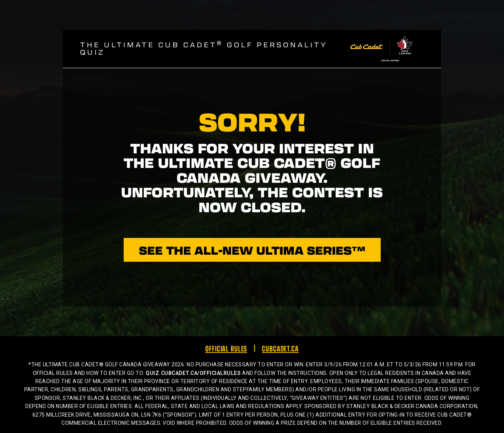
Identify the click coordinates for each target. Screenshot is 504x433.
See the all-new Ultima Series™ (252, 250)
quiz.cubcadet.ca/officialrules (193, 373)
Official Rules (226, 348)
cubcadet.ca (280, 348)
